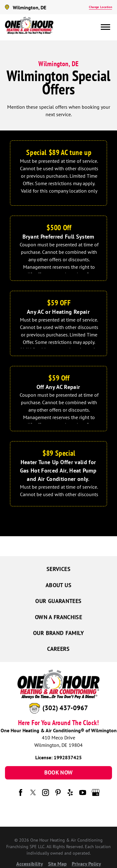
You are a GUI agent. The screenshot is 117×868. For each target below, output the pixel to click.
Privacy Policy (86, 864)
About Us (58, 585)
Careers (58, 649)
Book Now (59, 772)
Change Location (100, 7)
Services (58, 569)
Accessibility (30, 864)
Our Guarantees (58, 601)
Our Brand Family (58, 633)
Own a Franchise (58, 617)
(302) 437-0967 (65, 708)
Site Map (57, 864)
